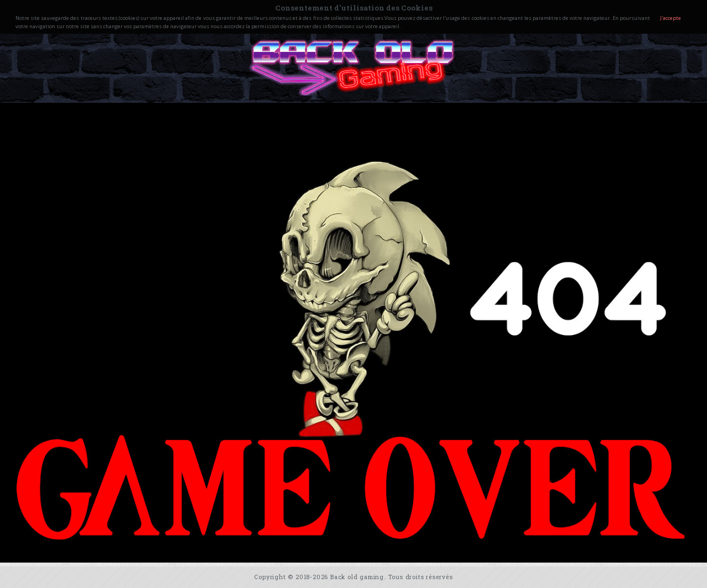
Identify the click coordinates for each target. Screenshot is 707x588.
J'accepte (671, 18)
